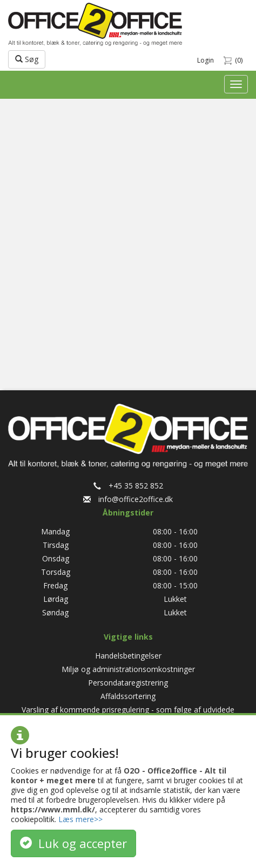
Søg (27, 59)
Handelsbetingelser (128, 656)
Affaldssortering (128, 696)
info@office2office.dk (128, 499)
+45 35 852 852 (128, 486)
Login (206, 60)
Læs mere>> (80, 819)
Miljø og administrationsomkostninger (128, 669)
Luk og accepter (73, 843)
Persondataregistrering (128, 683)
